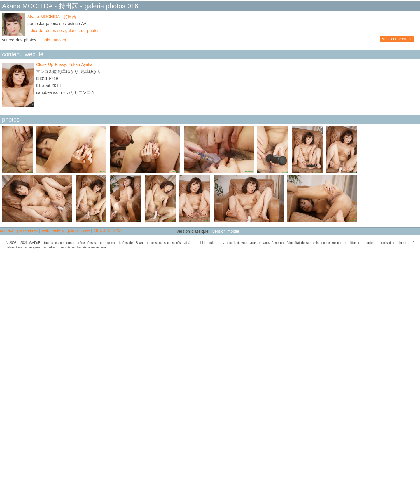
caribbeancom (53, 40)
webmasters (53, 230)
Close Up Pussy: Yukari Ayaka (64, 64)
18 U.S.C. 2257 (108, 230)
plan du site (79, 230)
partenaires (27, 230)
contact (7, 230)
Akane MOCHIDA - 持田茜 (52, 17)
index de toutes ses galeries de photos (63, 31)
